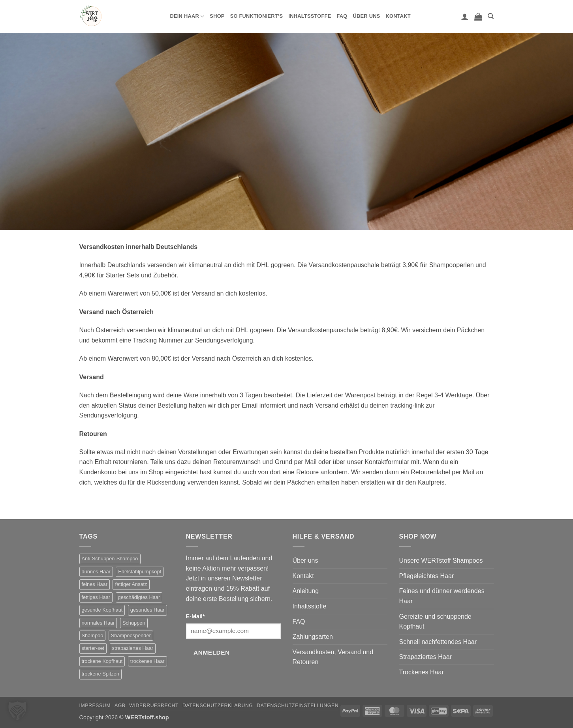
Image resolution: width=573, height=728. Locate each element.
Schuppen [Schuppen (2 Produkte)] (134, 623)
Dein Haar (187, 16)
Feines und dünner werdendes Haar (442, 596)
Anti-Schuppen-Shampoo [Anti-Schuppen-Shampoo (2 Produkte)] (110, 559)
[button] (465, 17)
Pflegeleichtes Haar (427, 576)
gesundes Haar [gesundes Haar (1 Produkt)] (147, 610)
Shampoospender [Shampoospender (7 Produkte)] (131, 635)
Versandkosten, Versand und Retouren (333, 657)
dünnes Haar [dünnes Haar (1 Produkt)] (96, 572)
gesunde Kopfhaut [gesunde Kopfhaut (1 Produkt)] (102, 610)
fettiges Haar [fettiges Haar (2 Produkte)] (96, 597)
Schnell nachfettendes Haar (438, 642)
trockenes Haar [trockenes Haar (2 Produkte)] (147, 661)
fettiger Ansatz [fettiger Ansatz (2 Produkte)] (131, 584)
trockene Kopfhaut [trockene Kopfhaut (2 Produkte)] (102, 661)
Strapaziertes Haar (426, 657)
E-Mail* (195, 616)
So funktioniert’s (257, 16)
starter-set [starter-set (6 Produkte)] (93, 648)
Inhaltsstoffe (310, 16)
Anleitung (306, 591)
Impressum (95, 706)
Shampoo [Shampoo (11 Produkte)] (93, 635)
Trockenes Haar (422, 672)
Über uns (367, 16)
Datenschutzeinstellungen (298, 706)
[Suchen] (491, 16)
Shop (217, 16)
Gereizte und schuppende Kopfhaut (435, 622)
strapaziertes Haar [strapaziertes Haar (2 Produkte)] (133, 648)
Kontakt (398, 16)
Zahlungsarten (313, 637)
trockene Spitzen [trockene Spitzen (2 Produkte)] (101, 674)
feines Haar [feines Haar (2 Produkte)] (95, 584)
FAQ (342, 16)
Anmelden (212, 652)
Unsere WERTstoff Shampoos (441, 561)
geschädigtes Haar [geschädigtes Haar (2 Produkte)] (139, 597)
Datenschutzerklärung (218, 706)
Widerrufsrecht (154, 706)
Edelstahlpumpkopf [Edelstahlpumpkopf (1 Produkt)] (140, 572)
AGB (120, 706)
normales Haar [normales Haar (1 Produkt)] (98, 623)
